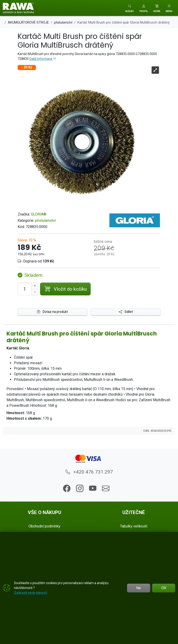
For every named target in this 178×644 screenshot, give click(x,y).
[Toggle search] (130, 8)
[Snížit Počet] (35, 292)
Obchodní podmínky (44, 526)
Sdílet (126, 312)
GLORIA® (39, 214)
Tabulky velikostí (134, 526)
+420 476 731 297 (89, 472)
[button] (144, 8)
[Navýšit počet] (35, 286)
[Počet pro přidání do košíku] (25, 289)
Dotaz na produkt (52, 312)
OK (164, 588)
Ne (139, 588)
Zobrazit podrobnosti (31, 593)
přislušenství (45, 220)
